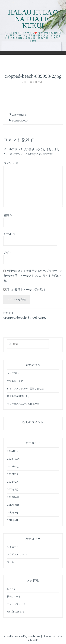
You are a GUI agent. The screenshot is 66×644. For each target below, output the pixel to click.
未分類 (10, 562)
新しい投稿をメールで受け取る (26, 290)
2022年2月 (13, 482)
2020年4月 (13, 497)
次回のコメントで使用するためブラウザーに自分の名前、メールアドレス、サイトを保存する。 (33, 276)
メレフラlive (14, 373)
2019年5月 (13, 513)
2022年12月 (13, 459)
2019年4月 (13, 520)
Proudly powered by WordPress (22, 637)
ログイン (12, 589)
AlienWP (33, 640)
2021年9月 (13, 490)
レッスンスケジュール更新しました (25, 389)
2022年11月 (13, 467)
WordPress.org (16, 612)
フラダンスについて (17, 554)
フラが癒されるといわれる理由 (23, 404)
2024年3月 (13, 451)
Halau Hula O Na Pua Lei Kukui (33, 19)
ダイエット (13, 547)
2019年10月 (13, 505)
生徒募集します (15, 381)
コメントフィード (16, 604)
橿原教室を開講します (18, 396)
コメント (11, 163)
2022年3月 (13, 474)
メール (9, 234)
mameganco (20, 121)
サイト (8, 252)
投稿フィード (14, 596)
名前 (8, 215)
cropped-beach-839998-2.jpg (33, 315)
